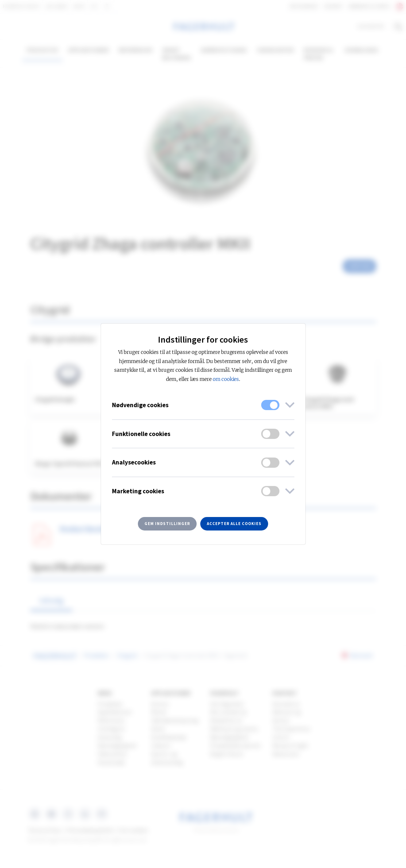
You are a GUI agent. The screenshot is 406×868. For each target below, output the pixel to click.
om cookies (226, 379)
